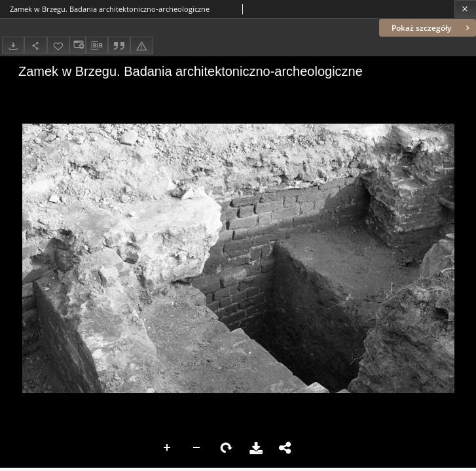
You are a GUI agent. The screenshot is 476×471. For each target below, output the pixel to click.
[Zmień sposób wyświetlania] (77, 45)
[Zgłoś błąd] (141, 45)
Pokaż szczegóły (432, 28)
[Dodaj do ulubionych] (58, 45)
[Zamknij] (465, 9)
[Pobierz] (13, 45)
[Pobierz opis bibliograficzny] (97, 46)
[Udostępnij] (35, 45)
